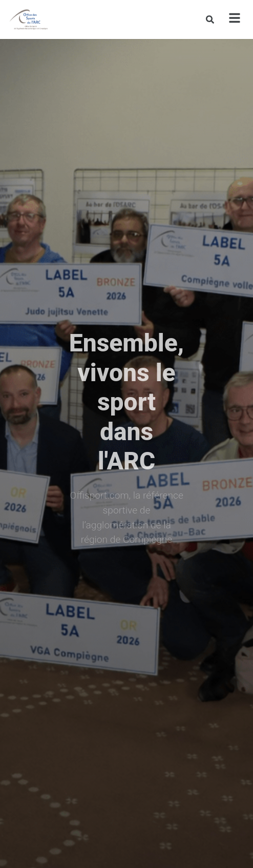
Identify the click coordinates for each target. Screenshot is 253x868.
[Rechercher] (210, 19)
